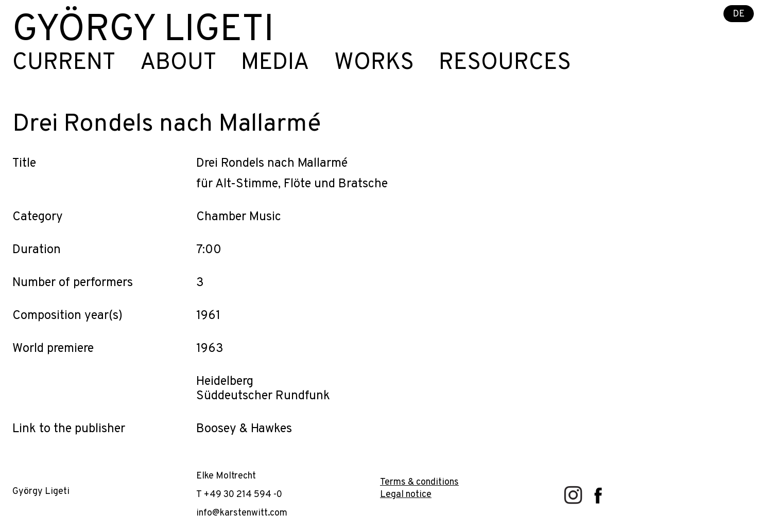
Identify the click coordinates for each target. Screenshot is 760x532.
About (178, 63)
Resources (505, 63)
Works (374, 63)
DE (739, 14)
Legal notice (406, 495)
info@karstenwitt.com (242, 513)
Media (275, 63)
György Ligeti (143, 31)
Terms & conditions (419, 482)
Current (64, 63)
